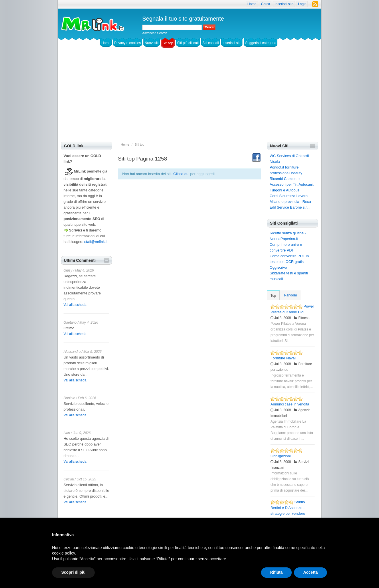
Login (302, 4)
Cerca (266, 4)
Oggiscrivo (278, 267)
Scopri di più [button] (73, 572)
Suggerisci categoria (261, 43)
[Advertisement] (189, 99)
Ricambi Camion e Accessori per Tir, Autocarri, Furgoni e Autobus (292, 184)
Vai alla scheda (75, 305)
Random (290, 295)
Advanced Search (155, 33)
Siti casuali (211, 43)
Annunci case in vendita (290, 404)
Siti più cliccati (188, 43)
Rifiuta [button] (277, 572)
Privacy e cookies (128, 43)
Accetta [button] (310, 572)
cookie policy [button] (63, 553)
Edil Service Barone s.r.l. (290, 207)
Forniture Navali (283, 358)
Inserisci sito (284, 4)
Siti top (168, 43)
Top (273, 296)
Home (252, 4)
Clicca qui (181, 174)
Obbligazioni (281, 456)
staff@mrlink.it (96, 242)
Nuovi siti (152, 43)
